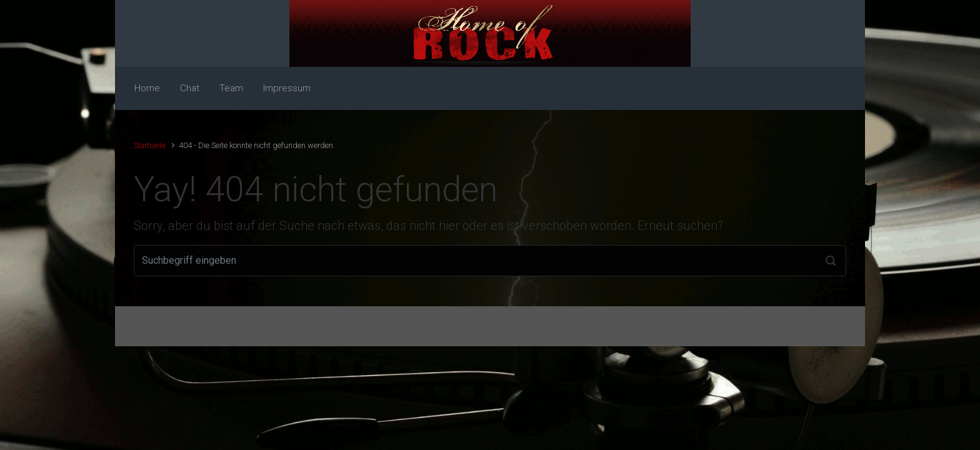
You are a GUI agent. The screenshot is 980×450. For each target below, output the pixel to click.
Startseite (150, 145)
